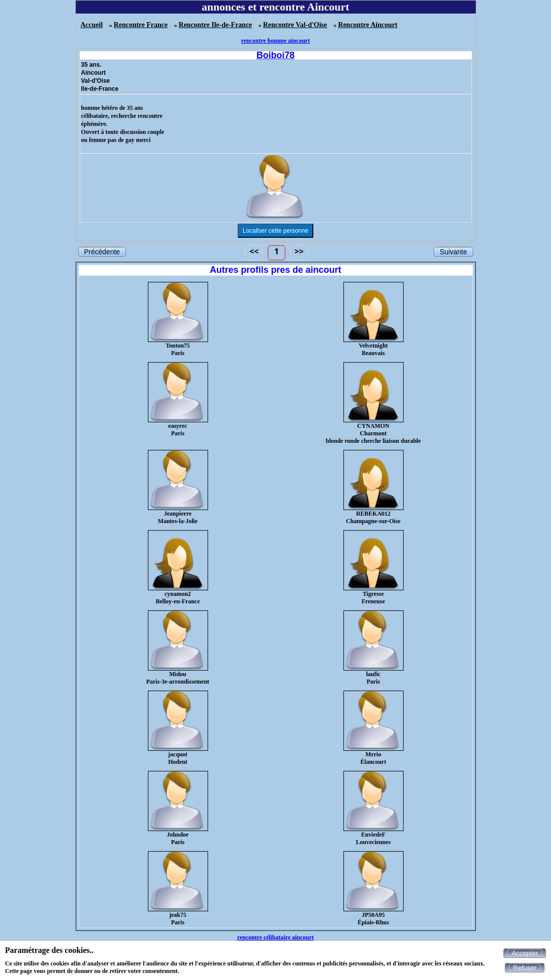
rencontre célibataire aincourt (275, 937)
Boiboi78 (275, 55)
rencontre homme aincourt (275, 41)
